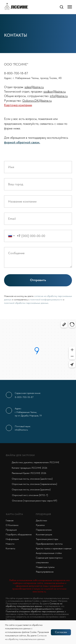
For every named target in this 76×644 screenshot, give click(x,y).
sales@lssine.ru (34, 87)
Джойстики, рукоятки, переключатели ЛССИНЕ (35, 462)
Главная (10, 520)
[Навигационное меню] (70, 7)
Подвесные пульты (45, 567)
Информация (12, 539)
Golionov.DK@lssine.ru (37, 101)
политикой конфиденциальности (46, 300)
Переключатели (44, 530)
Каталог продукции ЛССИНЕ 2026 (29, 468)
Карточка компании (18, 105)
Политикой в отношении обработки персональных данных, (35, 611)
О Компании (12, 525)
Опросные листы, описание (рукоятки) (31, 489)
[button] (62, 7)
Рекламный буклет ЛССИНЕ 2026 (29, 473)
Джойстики (41, 520)
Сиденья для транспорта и (49, 558)
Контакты (10, 548)
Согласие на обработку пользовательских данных (34, 605)
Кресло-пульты (43, 548)
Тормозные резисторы (47, 539)
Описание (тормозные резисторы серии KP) (35, 501)
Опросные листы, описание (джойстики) (32, 479)
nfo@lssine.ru (59, 96)
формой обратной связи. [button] (22, 142)
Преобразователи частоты (49, 544)
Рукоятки (40, 525)
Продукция (11, 530)
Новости (10, 544)
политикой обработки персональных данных (26, 303)
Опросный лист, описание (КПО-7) (30, 495)
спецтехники (42, 562)
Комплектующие (44, 534)
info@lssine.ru (21, 430)
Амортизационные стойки (49, 553)
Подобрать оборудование (19, 534)
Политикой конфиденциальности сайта (41, 609)
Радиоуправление (45, 572)
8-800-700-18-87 (24, 397)
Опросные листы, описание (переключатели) (34, 484)
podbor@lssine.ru (55, 91)
